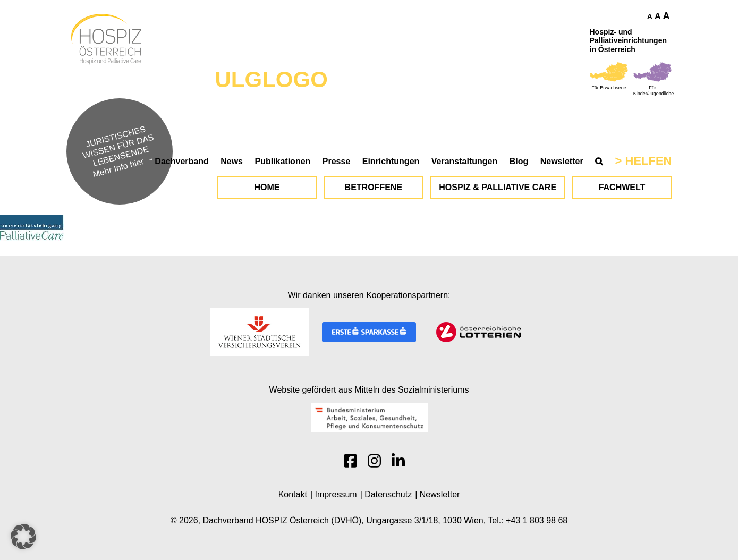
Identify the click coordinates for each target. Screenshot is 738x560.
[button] (23, 537)
